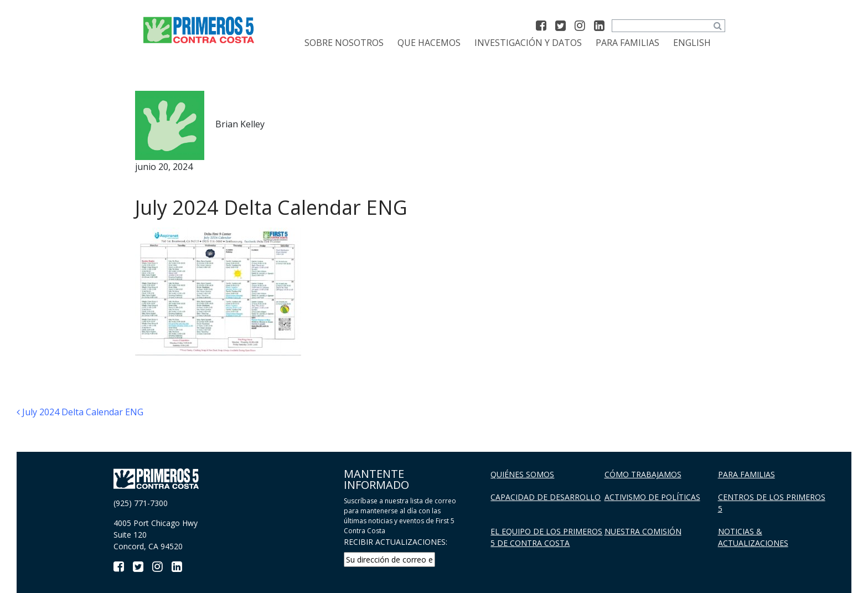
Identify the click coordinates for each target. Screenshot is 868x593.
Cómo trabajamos (643, 474)
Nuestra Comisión (643, 531)
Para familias (627, 43)
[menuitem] (692, 43)
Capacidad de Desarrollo (546, 497)
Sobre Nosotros (344, 43)
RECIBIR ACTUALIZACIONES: (396, 542)
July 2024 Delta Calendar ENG (80, 412)
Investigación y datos (528, 43)
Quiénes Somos (522, 474)
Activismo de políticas (652, 497)
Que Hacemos (429, 43)
